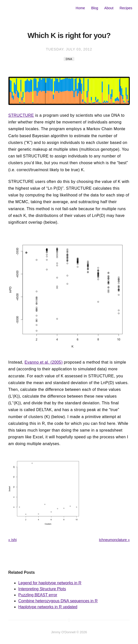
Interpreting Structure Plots (42, 589)
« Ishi (12, 540)
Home (80, 8)
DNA (69, 59)
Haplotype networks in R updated (48, 607)
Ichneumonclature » (114, 540)
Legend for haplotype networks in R (50, 583)
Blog (95, 8)
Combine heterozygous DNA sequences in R (58, 601)
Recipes (126, 8)
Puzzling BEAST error (38, 595)
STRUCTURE (21, 115)
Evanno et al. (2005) (44, 362)
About (109, 8)
